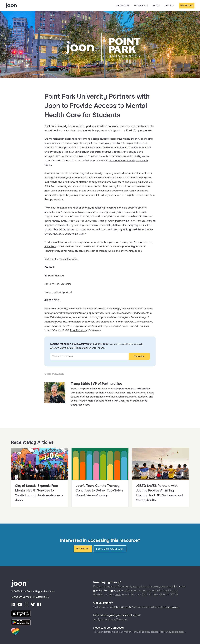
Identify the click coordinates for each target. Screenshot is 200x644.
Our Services (123, 5)
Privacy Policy (41, 597)
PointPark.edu (78, 330)
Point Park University (56, 126)
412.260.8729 (52, 300)
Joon (108, 126)
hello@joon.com (170, 607)
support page (177, 632)
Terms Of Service (21, 597)
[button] (141, 6)
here (52, 259)
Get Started (187, 5)
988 (118, 594)
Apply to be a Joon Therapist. (111, 619)
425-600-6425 (122, 607)
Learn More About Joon (110, 549)
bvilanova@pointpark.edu (59, 292)
